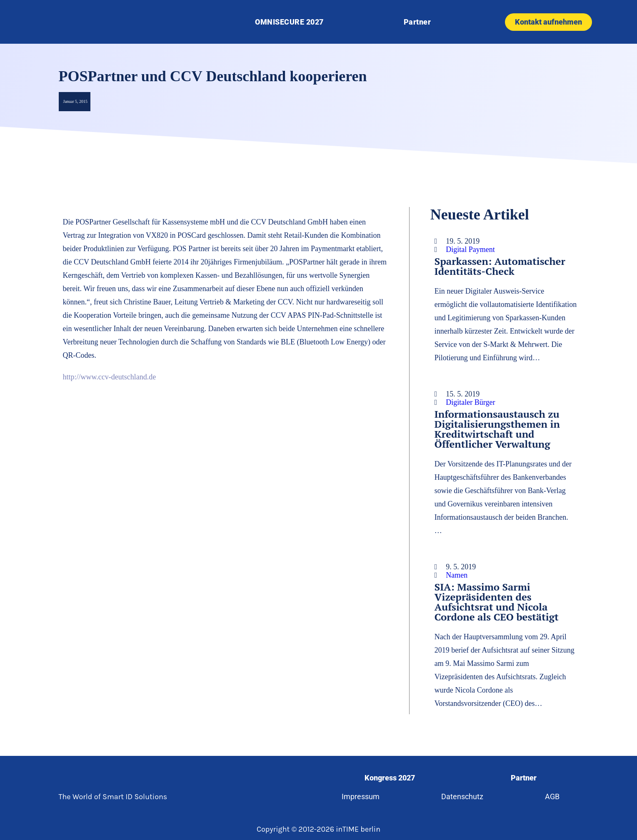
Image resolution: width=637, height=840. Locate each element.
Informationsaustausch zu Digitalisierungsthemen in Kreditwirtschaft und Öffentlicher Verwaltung (497, 429)
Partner (417, 22)
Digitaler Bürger (470, 402)
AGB (553, 796)
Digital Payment (470, 249)
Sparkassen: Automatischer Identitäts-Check (500, 266)
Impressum (360, 796)
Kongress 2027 (390, 778)
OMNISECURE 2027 (289, 22)
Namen (457, 575)
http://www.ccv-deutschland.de (110, 377)
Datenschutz (462, 796)
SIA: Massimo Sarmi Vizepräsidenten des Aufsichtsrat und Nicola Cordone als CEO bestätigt (497, 602)
